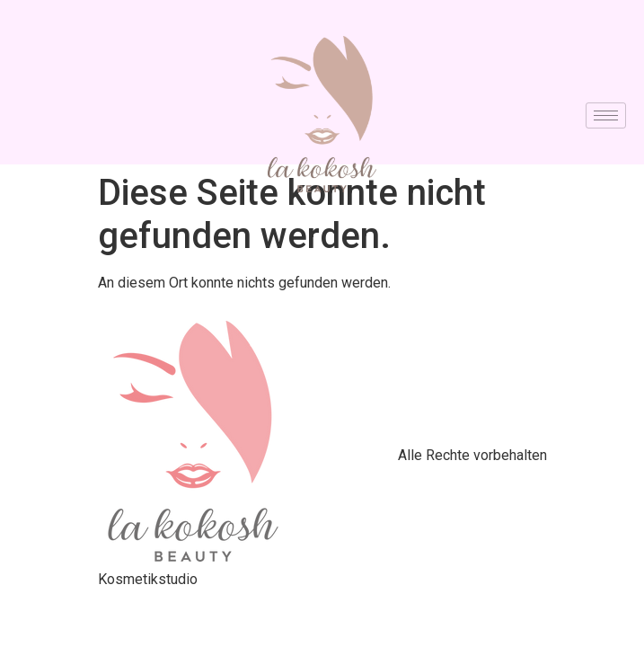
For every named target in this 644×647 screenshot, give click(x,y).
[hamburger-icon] (606, 115)
